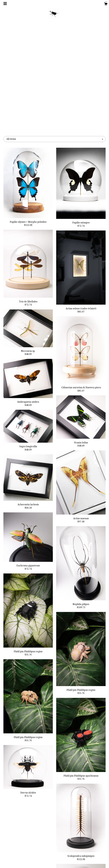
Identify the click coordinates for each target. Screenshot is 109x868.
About (19, 848)
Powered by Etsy (90, 853)
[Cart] (106, 4)
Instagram (55, 848)
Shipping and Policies (19, 857)
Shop (19, 844)
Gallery (19, 853)
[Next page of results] (67, 816)
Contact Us (19, 862)
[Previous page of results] (43, 816)
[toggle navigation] (5, 4)
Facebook (54, 844)
